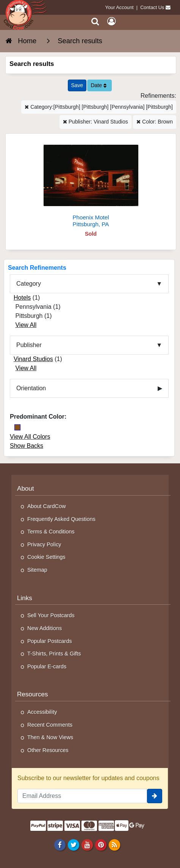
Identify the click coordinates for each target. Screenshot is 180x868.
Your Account (120, 7)
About (26, 489)
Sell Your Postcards (51, 615)
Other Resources (48, 750)
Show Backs (27, 446)
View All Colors (30, 437)
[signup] (155, 796)
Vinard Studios (33, 359)
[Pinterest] (101, 845)
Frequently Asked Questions (61, 519)
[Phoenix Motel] (91, 184)
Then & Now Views (50, 737)
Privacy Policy (44, 544)
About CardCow (47, 506)
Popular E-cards (47, 666)
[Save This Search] (77, 85)
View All (26, 325)
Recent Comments (50, 725)
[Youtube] (87, 845)
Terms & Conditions (51, 532)
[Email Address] (82, 796)
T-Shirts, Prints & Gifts (54, 654)
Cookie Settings (46, 557)
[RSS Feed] (115, 845)
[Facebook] (60, 845)
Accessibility (42, 712)
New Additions (45, 628)
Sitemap (37, 570)
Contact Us (152, 7)
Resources (33, 694)
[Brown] (17, 427)
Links (25, 598)
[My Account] (111, 21)
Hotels (22, 298)
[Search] (95, 21)
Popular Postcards (50, 641)
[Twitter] (73, 845)
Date (98, 85)
